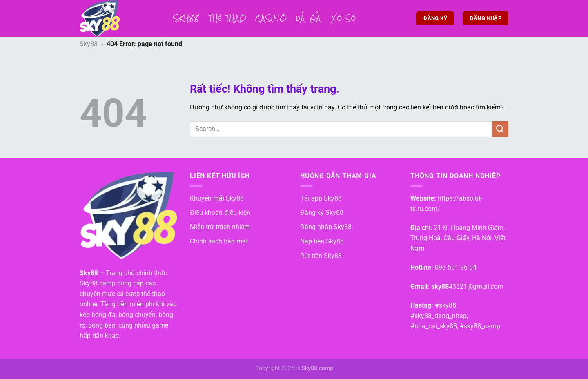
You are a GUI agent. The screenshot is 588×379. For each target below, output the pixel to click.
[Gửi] (500, 129)
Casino (271, 18)
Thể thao (227, 18)
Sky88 (186, 18)
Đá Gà (309, 18)
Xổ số (344, 18)
